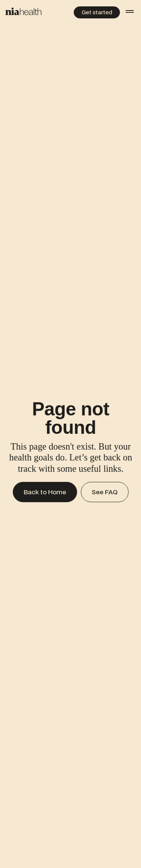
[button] (130, 11)
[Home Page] (23, 11)
